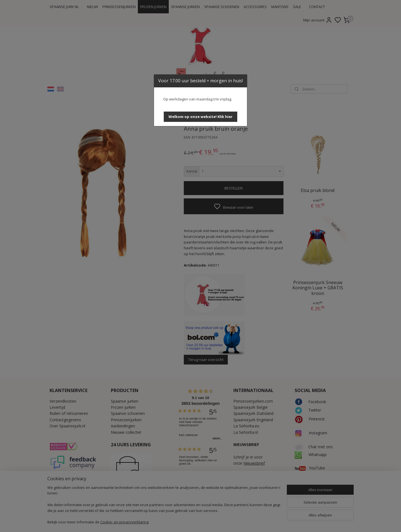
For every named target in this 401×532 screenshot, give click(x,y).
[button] (200, 117)
